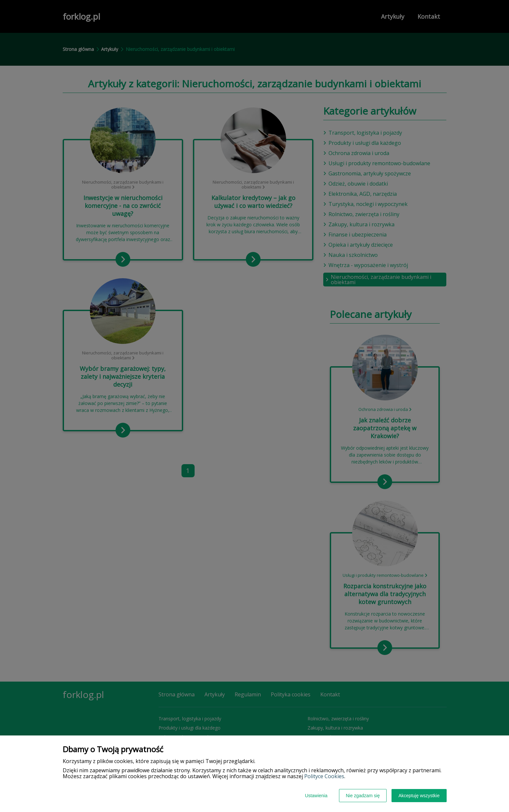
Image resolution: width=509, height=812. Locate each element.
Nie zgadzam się (363, 796)
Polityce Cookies (324, 776)
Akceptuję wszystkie (419, 796)
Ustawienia (316, 796)
